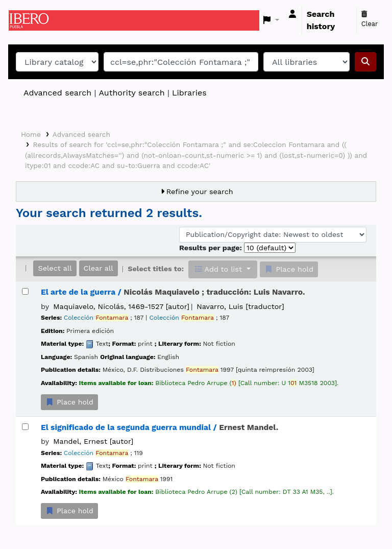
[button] (271, 20)
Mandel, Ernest (93, 441)
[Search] (365, 62)
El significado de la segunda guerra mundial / (160, 427)
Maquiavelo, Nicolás (121, 306)
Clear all (99, 268)
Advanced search (57, 93)
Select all (55, 268)
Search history (321, 20)
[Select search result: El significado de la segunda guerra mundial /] (25, 427)
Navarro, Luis (240, 306)
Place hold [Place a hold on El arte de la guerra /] (69, 402)
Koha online (34, 20)
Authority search (131, 93)
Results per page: (212, 248)
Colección (96, 318)
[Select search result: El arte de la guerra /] (25, 291)
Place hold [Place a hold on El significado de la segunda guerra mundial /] (69, 511)
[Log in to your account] (292, 14)
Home (31, 134)
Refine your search (200, 192)
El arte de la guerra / (173, 292)
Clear (370, 19)
